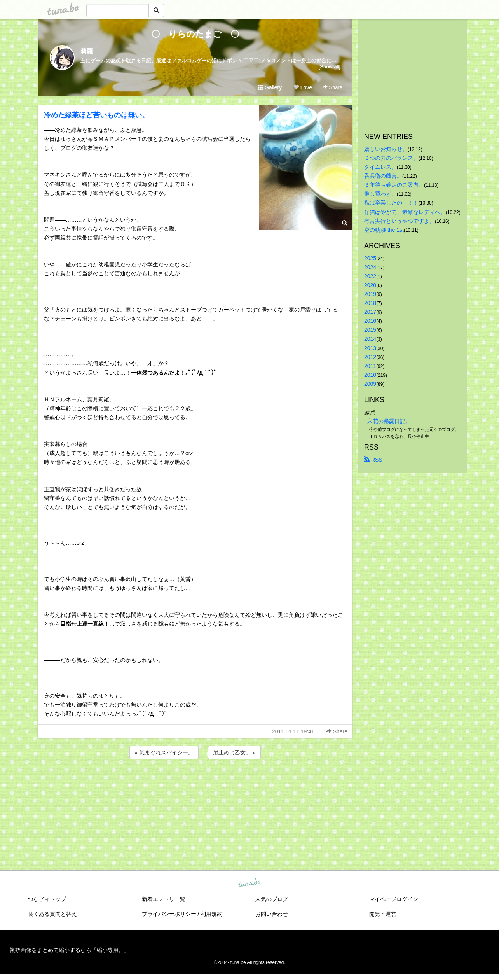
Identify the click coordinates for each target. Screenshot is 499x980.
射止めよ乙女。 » (234, 752)
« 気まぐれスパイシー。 (164, 752)
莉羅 (87, 51)
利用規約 (211, 914)
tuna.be (249, 884)
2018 (370, 303)
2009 (370, 384)
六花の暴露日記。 (389, 421)
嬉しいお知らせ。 (386, 149)
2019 (370, 294)
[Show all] (330, 67)
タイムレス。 (380, 167)
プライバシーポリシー (169, 914)
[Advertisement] (195, 782)
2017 (370, 312)
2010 (370, 375)
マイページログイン (394, 899)
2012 (370, 357)
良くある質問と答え (52, 914)
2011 (370, 366)
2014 (370, 339)
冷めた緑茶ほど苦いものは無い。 (96, 115)
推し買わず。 (380, 194)
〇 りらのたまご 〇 (199, 34)
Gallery (270, 87)
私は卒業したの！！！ (391, 203)
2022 (370, 276)
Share (332, 87)
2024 (370, 267)
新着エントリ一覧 (164, 899)
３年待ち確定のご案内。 (394, 185)
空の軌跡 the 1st (384, 230)
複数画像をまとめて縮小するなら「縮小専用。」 (70, 950)
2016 (370, 321)
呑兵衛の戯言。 (383, 176)
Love (303, 87)
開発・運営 (383, 914)
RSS (373, 460)
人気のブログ (272, 899)
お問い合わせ (272, 914)
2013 (370, 348)
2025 (370, 258)
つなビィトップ (47, 899)
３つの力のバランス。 (391, 158)
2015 (370, 330)
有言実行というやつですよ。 (400, 221)
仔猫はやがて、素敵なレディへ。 (405, 212)
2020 (370, 285)
